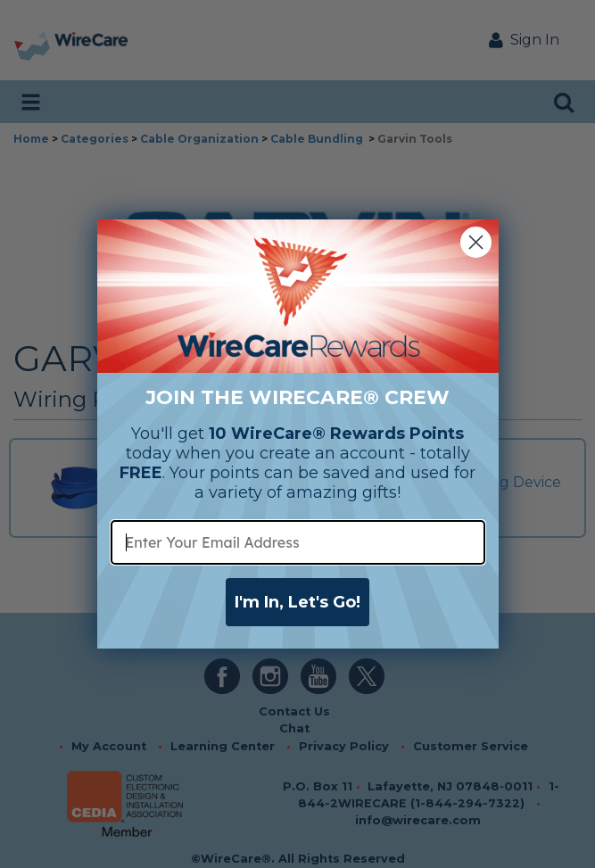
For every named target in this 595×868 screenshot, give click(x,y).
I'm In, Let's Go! (297, 602)
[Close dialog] (476, 242)
